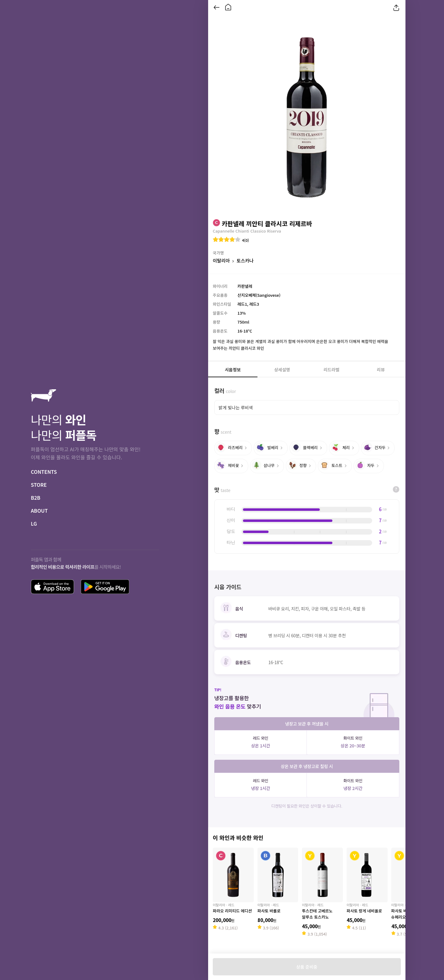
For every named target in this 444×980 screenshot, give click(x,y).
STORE (39, 485)
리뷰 (381, 370)
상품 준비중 (307, 967)
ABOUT (39, 511)
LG (34, 523)
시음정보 (233, 370)
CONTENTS (44, 472)
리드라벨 (331, 370)
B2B (36, 498)
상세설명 (282, 370)
